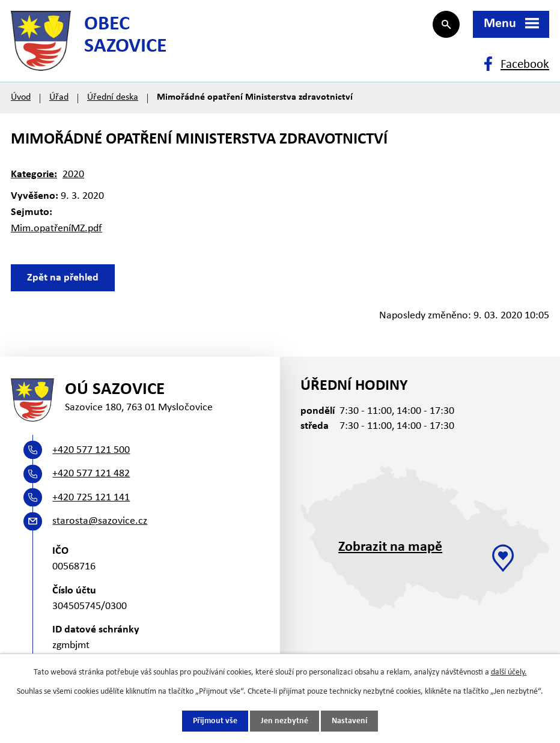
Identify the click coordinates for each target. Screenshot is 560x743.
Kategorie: (34, 174)
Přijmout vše (215, 721)
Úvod (21, 97)
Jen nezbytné (285, 721)
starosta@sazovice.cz (100, 521)
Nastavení (349, 721)
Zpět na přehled (63, 278)
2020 (73, 174)
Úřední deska (113, 97)
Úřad (59, 97)
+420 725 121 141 (91, 498)
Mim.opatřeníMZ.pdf (56, 229)
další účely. (509, 672)
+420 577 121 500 (91, 450)
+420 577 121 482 (91, 474)
